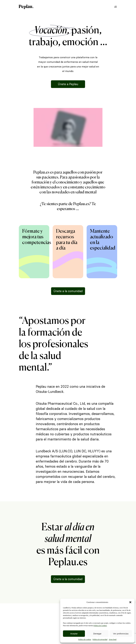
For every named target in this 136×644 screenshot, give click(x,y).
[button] (130, 602)
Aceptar (74, 634)
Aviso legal (113, 639)
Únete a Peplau (68, 84)
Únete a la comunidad (68, 291)
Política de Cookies (100, 626)
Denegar (97, 634)
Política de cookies (85, 639)
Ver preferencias (121, 634)
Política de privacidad (100, 639)
